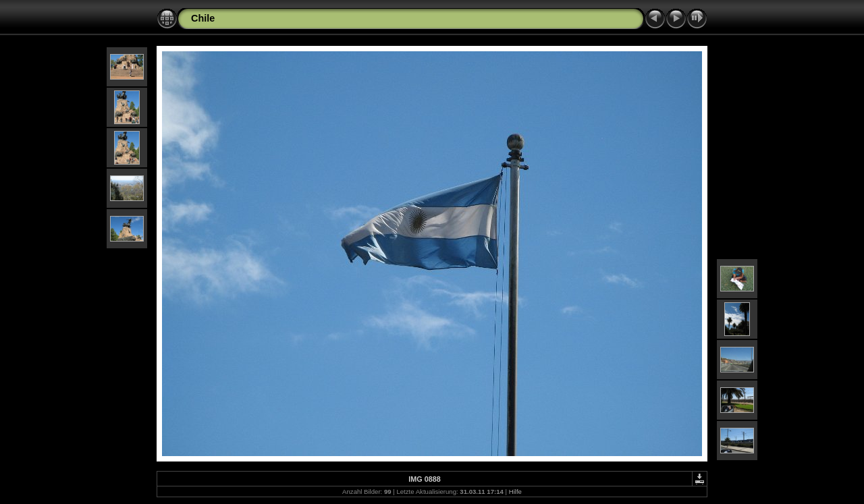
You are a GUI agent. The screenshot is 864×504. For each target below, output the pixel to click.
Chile (203, 18)
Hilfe (515, 492)
